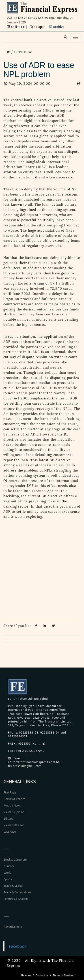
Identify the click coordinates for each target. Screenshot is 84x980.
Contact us (42, 975)
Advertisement (13, 927)
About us (26, 975)
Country (9, 866)
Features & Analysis (16, 899)
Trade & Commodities (17, 892)
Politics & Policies (15, 799)
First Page (10, 792)
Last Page (10, 832)
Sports (8, 879)
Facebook (18, 946)
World (8, 873)
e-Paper (38, 27)
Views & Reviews (14, 825)
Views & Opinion (14, 812)
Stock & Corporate (15, 860)
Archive (57, 27)
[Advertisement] (42, 570)
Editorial (9, 819)
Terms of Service (63, 975)
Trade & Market (14, 886)
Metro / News (12, 806)
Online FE (16, 27)
